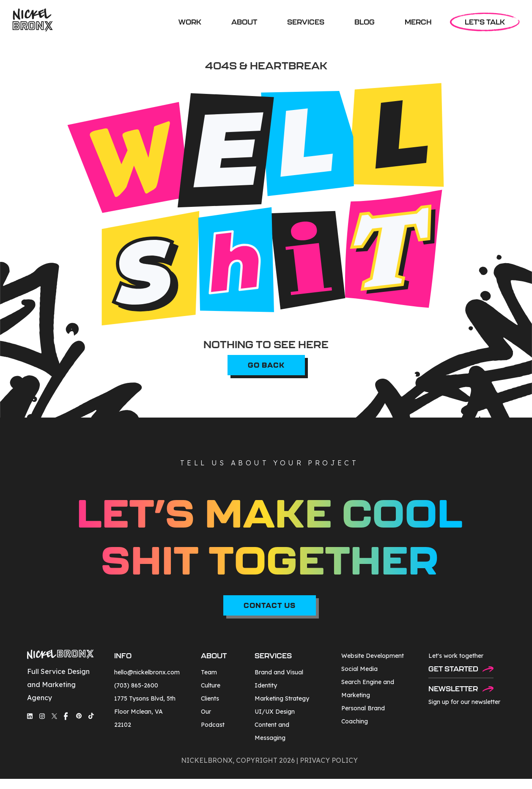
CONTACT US (270, 605)
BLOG (365, 22)
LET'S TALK (485, 22)
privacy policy (329, 760)
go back (266, 365)
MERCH (418, 22)
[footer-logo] (60, 656)
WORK (190, 22)
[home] (33, 20)
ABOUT (244, 22)
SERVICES (306, 22)
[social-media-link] (30, 716)
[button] (306, 22)
